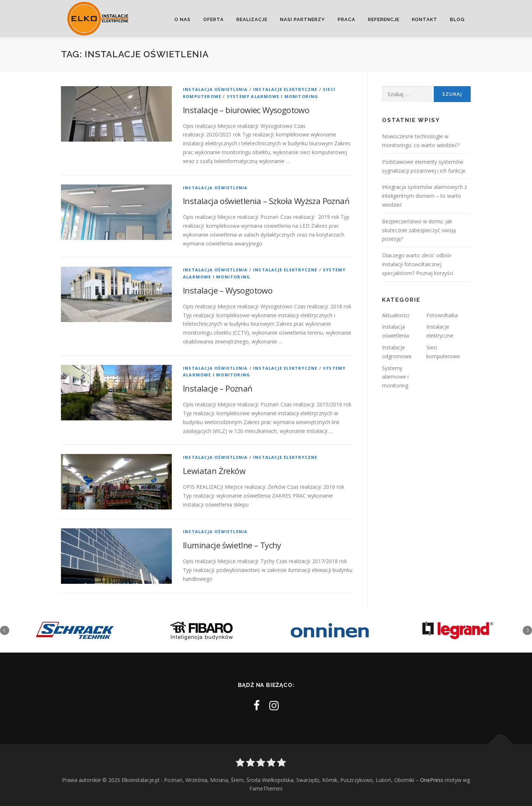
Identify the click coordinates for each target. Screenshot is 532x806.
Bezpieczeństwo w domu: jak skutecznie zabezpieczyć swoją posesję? (419, 230)
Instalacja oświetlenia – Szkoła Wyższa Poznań (266, 201)
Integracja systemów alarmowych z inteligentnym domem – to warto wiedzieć (424, 196)
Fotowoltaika (442, 315)
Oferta (214, 19)
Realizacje (252, 19)
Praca (347, 19)
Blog (457, 19)
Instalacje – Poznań (218, 388)
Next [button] (527, 631)
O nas (183, 19)
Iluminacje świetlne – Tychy (232, 545)
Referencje (384, 19)
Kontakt (425, 19)
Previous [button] (5, 631)
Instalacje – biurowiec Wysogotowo (246, 110)
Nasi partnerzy (303, 19)
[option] (75, 630)
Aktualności (396, 315)
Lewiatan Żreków (214, 471)
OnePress (432, 780)
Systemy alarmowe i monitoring (273, 96)
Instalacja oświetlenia (215, 89)
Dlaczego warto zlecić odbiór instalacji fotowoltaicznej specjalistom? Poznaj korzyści (418, 264)
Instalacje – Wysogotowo (228, 290)
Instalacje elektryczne (285, 89)
